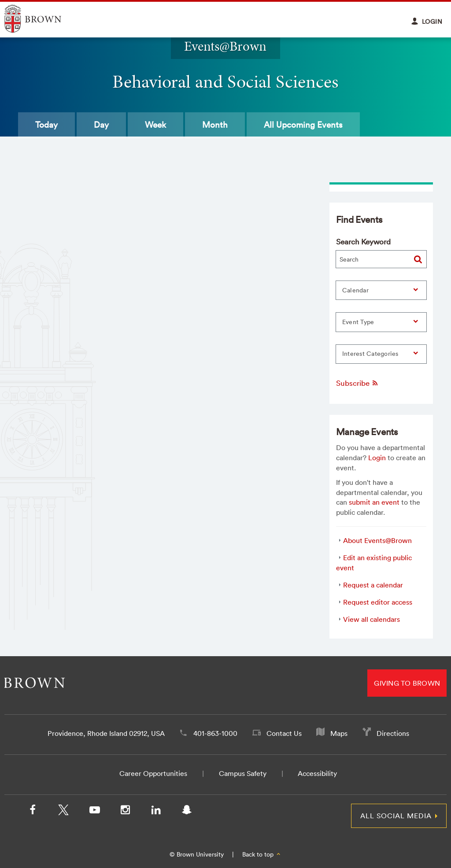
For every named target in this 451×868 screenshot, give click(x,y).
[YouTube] (94, 812)
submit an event (374, 502)
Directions (393, 733)
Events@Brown (225, 46)
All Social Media (396, 816)
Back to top (262, 854)
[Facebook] (33, 812)
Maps (339, 733)
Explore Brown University (43, 19)
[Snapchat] (187, 812)
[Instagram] (125, 812)
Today (46, 125)
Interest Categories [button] (370, 354)
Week (155, 125)
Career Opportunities (153, 773)
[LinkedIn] (156, 812)
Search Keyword (363, 242)
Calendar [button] (355, 290)
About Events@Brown (377, 540)
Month (215, 125)
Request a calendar (373, 585)
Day (101, 125)
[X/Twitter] (63, 812)
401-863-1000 (215, 733)
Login (377, 458)
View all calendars (372, 619)
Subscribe (357, 383)
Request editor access (378, 602)
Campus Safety (243, 773)
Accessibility (317, 773)
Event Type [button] (358, 322)
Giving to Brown (407, 683)
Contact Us (284, 733)
